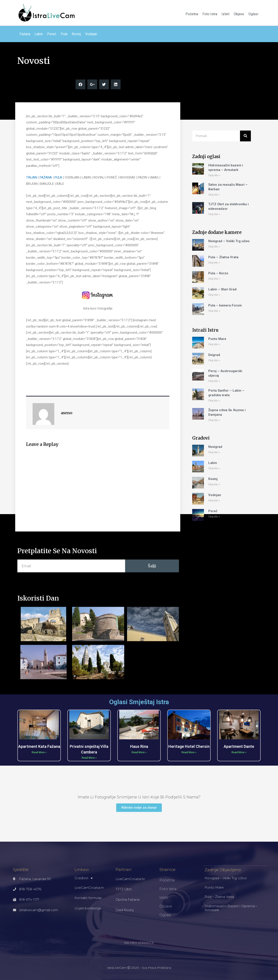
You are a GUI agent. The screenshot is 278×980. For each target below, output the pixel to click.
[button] (139, 808)
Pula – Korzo (218, 273)
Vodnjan (91, 34)
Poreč (52, 34)
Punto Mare (217, 339)
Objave (239, 14)
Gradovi (84, 878)
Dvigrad (214, 355)
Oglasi (253, 14)
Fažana (25, 34)
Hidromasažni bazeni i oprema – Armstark (231, 908)
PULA (58, 177)
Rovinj (76, 34)
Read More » (39, 752)
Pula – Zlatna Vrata (223, 257)
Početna (192, 14)
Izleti (225, 14)
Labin (39, 34)
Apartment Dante (239, 746)
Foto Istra (210, 14)
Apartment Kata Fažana (39, 746)
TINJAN (32, 177)
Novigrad (215, 447)
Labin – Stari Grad (222, 289)
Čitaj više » (214, 175)
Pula (64, 34)
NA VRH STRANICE (139, 943)
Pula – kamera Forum (225, 305)
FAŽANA (46, 177)
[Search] (245, 136)
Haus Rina (139, 746)
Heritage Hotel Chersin (189, 746)
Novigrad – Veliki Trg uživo (229, 241)
